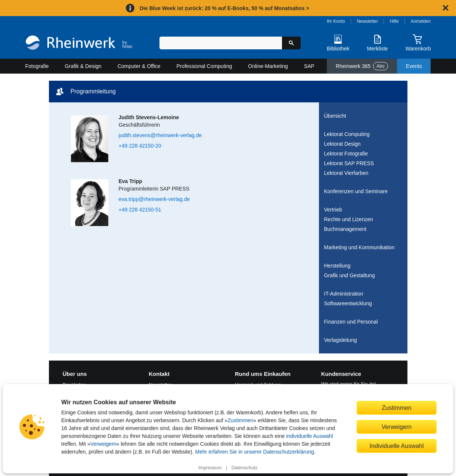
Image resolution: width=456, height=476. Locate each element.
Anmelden (421, 21)
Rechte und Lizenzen (349, 219)
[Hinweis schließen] (446, 8)
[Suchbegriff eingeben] (221, 43)
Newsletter (367, 21)
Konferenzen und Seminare (356, 191)
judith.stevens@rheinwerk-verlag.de (160, 135)
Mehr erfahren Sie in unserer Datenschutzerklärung (254, 452)
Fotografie (37, 66)
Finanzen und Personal (351, 322)
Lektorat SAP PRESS (349, 163)
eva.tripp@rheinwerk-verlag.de (154, 199)
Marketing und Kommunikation (359, 247)
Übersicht (335, 116)
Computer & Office (139, 66)
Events (414, 66)
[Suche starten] (291, 43)
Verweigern (103, 444)
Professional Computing (204, 66)
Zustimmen (240, 420)
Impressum (210, 468)
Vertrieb (333, 210)
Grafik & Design (83, 66)
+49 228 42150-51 (140, 210)
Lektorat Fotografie (346, 154)
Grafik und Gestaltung (350, 275)
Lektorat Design (342, 144)
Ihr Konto (336, 21)
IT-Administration (344, 294)
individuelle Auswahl (309, 436)
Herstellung (337, 266)
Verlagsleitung (341, 340)
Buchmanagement (345, 229)
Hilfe (394, 21)
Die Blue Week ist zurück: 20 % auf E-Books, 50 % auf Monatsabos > (224, 8)
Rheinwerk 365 (362, 66)
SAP (309, 66)
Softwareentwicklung (348, 303)
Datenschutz (245, 468)
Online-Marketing (268, 66)
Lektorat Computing (347, 134)
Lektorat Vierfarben (346, 173)
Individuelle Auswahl (397, 446)
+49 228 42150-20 (140, 146)
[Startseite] (79, 44)
